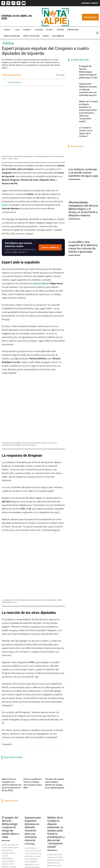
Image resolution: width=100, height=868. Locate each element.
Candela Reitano (15, 82)
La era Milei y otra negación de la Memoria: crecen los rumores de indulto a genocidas (83, 218)
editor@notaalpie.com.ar (47, 855)
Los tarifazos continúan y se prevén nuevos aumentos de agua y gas (83, 144)
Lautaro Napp (30, 761)
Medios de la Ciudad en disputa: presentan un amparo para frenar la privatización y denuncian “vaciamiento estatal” (56, 749)
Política (8, 43)
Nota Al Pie (6, 758)
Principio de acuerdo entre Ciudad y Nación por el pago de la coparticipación (55, 704)
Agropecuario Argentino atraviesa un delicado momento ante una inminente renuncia (33, 746)
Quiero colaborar (50, 222)
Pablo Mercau (52, 767)
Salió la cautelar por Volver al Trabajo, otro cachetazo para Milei (33, 704)
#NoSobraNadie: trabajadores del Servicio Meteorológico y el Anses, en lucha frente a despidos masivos (83, 180)
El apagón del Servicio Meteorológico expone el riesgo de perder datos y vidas (10, 744)
